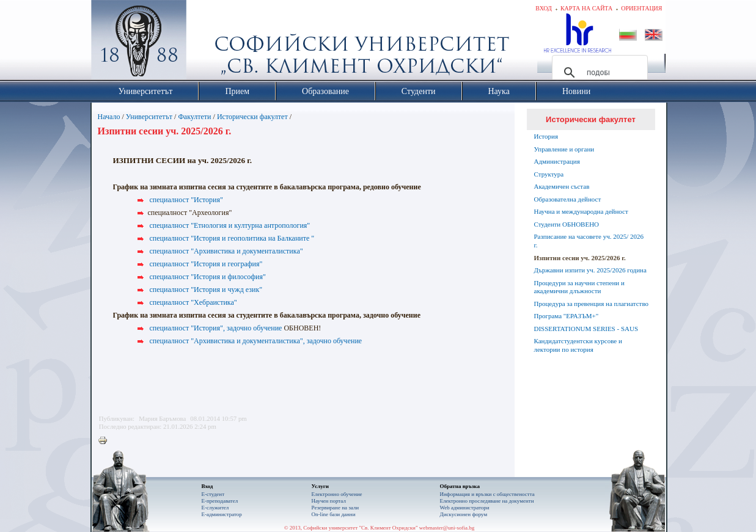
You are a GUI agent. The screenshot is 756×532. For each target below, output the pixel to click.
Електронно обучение (337, 494)
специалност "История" (186, 200)
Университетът (149, 117)
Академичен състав (562, 186)
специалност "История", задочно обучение (216, 328)
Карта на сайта (586, 8)
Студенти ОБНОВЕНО (567, 224)
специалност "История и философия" (208, 277)
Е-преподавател (220, 501)
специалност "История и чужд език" (206, 290)
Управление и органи (564, 149)
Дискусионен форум (464, 514)
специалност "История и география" (206, 264)
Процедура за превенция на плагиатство (592, 304)
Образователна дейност (568, 199)
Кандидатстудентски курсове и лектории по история (578, 345)
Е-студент (213, 494)
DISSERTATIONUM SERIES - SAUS (586, 329)
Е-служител (215, 508)
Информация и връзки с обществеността (487, 494)
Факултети (194, 117)
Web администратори (465, 508)
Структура (549, 174)
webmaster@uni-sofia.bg (447, 528)
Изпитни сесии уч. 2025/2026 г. (580, 258)
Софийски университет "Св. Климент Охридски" (207, 43)
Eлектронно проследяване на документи (487, 501)
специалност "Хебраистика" (193, 302)
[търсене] (598, 73)
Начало (109, 117)
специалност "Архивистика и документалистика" (226, 251)
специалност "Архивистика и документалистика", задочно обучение (256, 341)
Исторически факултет (252, 117)
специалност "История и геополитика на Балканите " (232, 238)
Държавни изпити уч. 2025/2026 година (590, 270)
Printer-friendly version (106, 441)
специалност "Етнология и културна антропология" (230, 225)
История (546, 136)
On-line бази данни (334, 514)
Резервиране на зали (336, 508)
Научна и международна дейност (581, 211)
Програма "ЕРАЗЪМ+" (567, 316)
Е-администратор (222, 514)
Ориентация (641, 8)
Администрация (557, 161)
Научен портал (329, 501)
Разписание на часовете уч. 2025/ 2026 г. (589, 241)
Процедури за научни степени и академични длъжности (579, 287)
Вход (544, 8)
